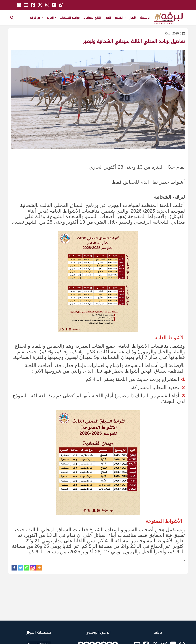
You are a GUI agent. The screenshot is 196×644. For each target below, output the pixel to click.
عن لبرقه (36, 18)
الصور (108, 18)
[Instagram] (33, 568)
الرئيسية (145, 18)
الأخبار (133, 18)
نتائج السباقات (92, 18)
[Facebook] (14, 568)
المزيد (51, 18)
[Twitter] (20, 568)
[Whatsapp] (27, 568)
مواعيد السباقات (70, 18)
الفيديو (120, 18)
